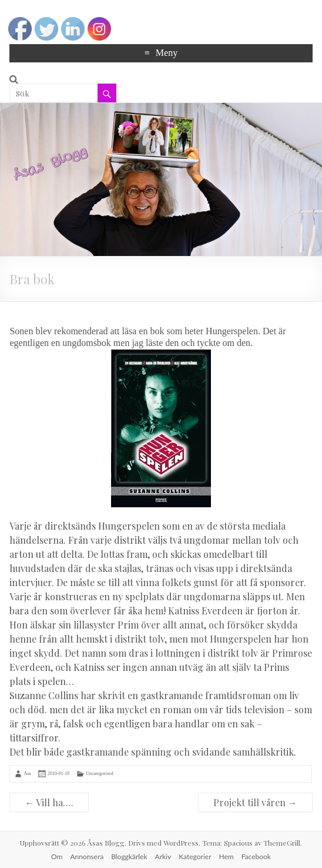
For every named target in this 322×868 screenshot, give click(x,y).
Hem (227, 857)
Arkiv (163, 857)
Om (57, 857)
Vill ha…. (49, 802)
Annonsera (87, 857)
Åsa (27, 774)
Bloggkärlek (129, 857)
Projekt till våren (255, 802)
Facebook (256, 857)
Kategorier (195, 857)
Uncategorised (99, 774)
